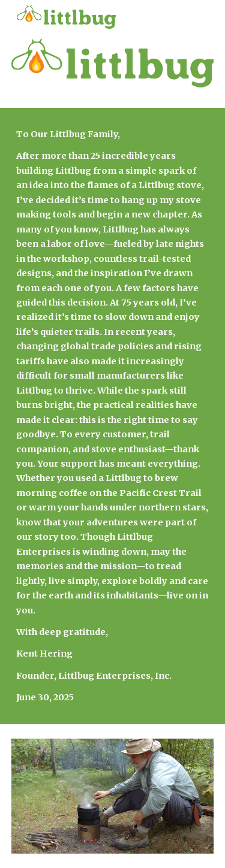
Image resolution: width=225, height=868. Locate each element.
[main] (113, 416)
